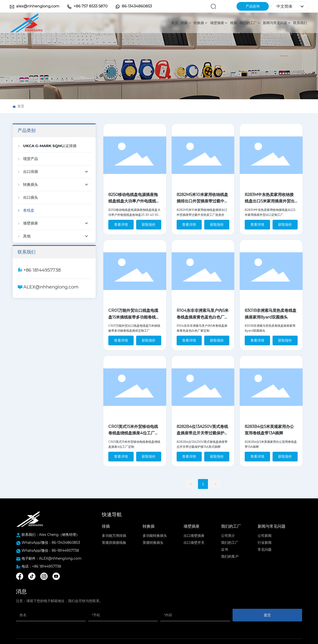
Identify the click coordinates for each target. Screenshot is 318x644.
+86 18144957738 (42, 270)
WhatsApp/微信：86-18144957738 (50, 550)
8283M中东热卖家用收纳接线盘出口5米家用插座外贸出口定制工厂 (270, 201)
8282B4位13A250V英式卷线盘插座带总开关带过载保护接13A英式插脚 (202, 433)
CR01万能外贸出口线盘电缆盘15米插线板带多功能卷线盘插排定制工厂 (134, 317)
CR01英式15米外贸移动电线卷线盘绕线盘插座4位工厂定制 (134, 433)
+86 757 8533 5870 (91, 6)
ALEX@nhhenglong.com (51, 287)
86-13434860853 (137, 6)
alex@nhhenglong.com (38, 6)
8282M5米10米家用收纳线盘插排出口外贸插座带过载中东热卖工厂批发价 (202, 201)
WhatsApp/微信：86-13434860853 (51, 543)
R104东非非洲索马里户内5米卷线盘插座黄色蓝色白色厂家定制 (203, 317)
